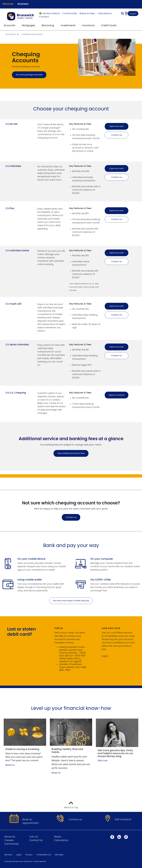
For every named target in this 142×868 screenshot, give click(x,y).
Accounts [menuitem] (9, 25)
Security (8, 855)
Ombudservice (44, 855)
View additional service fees (69, 453)
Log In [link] (133, 14)
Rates (58, 837)
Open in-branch (116, 395)
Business (23, 4)
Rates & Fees (87, 14)
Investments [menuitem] (68, 25)
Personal (8, 4)
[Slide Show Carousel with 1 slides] (71, 446)
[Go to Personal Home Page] (21, 16)
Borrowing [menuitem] (48, 25)
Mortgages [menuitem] (28, 25)
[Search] (122, 14)
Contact (44, 17)
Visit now (103, 761)
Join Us (34, 837)
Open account (116, 126)
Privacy (29, 855)
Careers (9, 840)
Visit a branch (123, 820)
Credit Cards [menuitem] (109, 25)
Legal (19, 855)
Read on (10, 765)
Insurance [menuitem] (88, 25)
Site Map (59, 855)
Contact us (116, 135)
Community (70, 14)
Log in (105, 656)
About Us (10, 837)
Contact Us (36, 840)
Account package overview (29, 75)
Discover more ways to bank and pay (71, 601)
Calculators (105, 14)
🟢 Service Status (49, 14)
